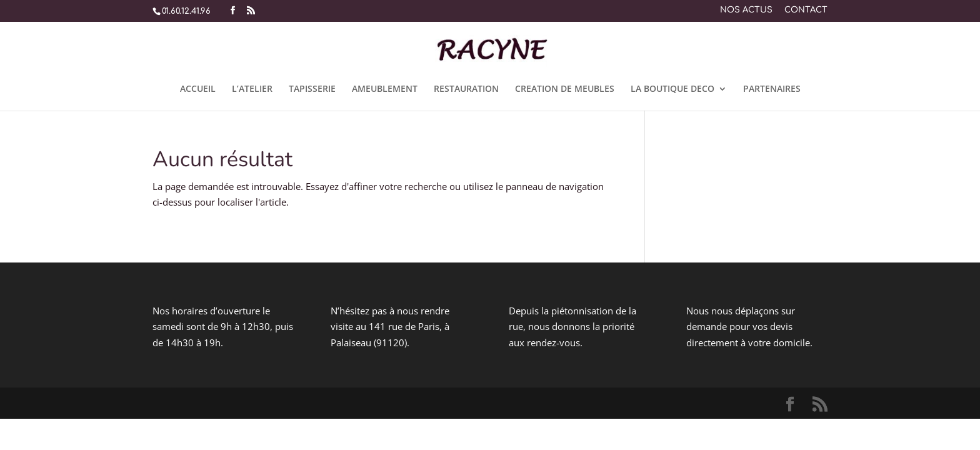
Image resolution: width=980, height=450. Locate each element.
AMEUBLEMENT (385, 89)
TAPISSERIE (312, 89)
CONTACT (806, 10)
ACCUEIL (198, 89)
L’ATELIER (252, 89)
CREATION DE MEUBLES (565, 89)
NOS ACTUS (746, 10)
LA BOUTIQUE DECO (672, 89)
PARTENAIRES (772, 89)
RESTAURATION (466, 89)
